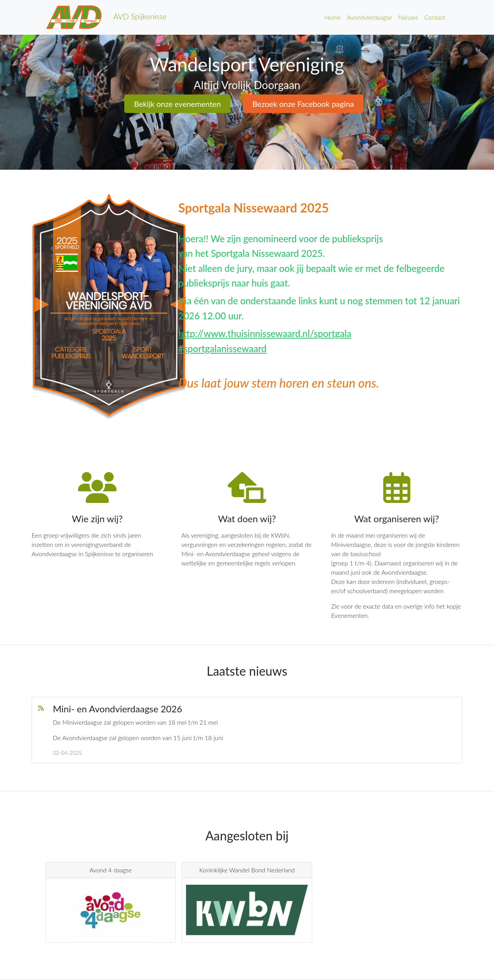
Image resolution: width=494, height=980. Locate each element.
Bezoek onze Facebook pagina (303, 104)
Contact (435, 17)
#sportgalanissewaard (222, 348)
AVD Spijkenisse (106, 17)
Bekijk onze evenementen (177, 104)
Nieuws (408, 17)
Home (333, 17)
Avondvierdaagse (370, 17)
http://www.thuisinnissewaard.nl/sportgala (265, 333)
